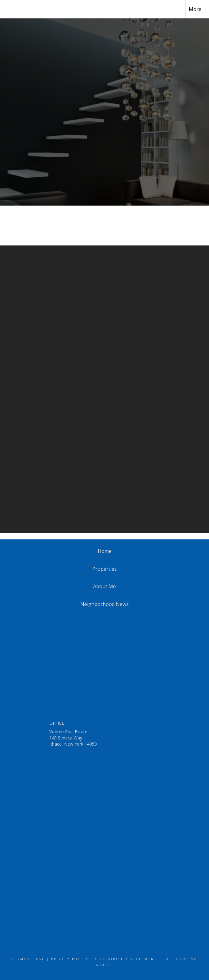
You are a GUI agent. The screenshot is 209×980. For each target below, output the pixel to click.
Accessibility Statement (126, 959)
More (195, 9)
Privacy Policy (70, 959)
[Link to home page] (8, 9)
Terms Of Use (28, 959)
